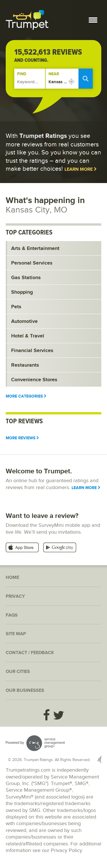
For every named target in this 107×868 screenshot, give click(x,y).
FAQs (12, 615)
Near (54, 74)
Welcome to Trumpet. (39, 471)
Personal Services (32, 263)
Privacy (15, 596)
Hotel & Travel (28, 336)
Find (22, 74)
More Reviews (22, 438)
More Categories (26, 396)
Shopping (22, 292)
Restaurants (25, 365)
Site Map (16, 634)
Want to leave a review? (42, 516)
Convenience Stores (34, 380)
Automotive (24, 321)
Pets (16, 307)
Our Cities (18, 672)
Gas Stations (26, 278)
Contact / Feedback (30, 653)
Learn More (81, 169)
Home (12, 578)
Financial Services (32, 351)
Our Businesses (25, 691)
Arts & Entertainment (35, 249)
